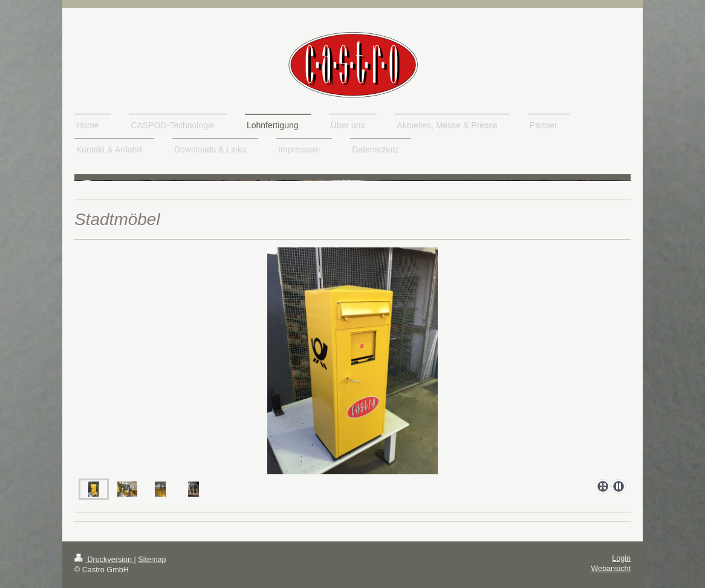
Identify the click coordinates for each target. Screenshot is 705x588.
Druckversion (104, 560)
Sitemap (152, 560)
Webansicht (611, 569)
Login (621, 558)
